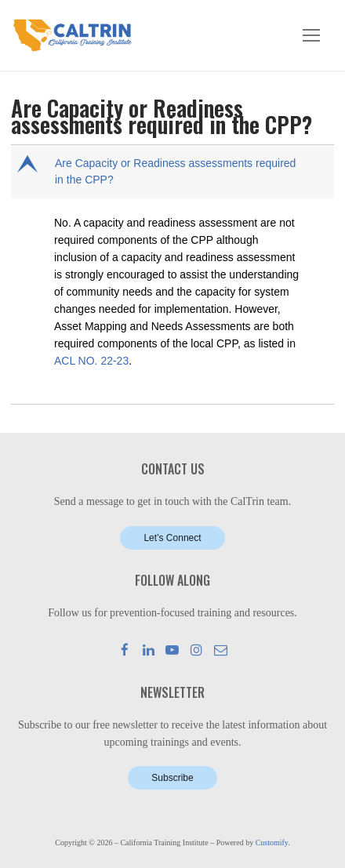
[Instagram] (196, 650)
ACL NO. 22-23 (91, 361)
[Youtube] (173, 650)
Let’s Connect (172, 538)
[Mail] (221, 650)
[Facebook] (125, 650)
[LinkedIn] (149, 650)
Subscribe (172, 778)
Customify (272, 843)
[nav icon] (311, 35)
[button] (174, 172)
